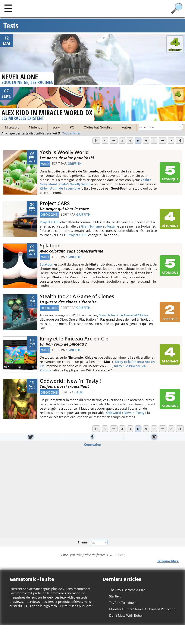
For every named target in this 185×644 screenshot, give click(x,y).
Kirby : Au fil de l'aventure (60, 188)
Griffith (75, 164)
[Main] (8, 8)
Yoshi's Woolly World (64, 152)
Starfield (115, 596)
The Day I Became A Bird (127, 590)
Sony (56, 127)
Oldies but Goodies (98, 127)
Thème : (92, 542)
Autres (127, 127)
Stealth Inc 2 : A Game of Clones (77, 296)
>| (180, 140)
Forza (111, 226)
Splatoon (50, 246)
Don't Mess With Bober (126, 615)
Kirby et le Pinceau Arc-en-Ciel (75, 339)
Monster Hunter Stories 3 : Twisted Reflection (142, 609)
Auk (80, 392)
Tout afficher (71, 133)
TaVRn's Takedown (123, 603)
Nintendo (36, 127)
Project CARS (55, 203)
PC (72, 127)
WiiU (45, 164)
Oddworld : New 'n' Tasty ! (70, 381)
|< (96, 140)
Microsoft (12, 127)
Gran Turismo (91, 226)
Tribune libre (168, 561)
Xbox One (49, 215)
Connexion (93, 444)
